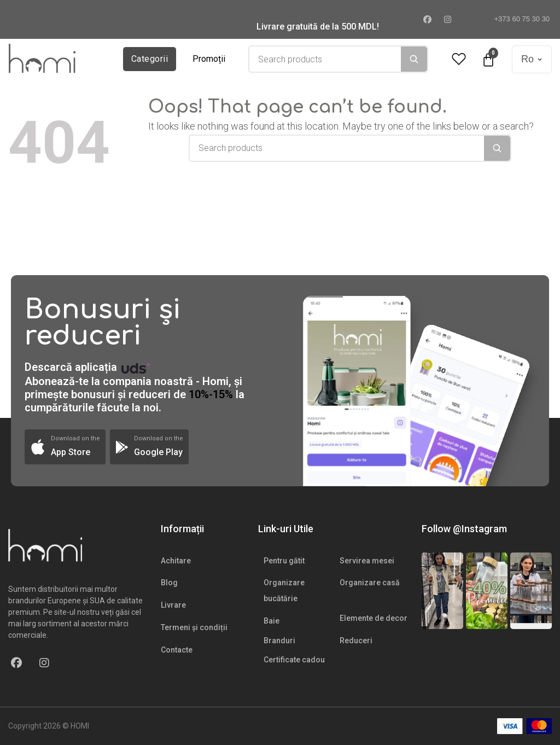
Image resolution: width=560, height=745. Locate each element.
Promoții (209, 59)
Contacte (177, 650)
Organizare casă (370, 583)
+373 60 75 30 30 (517, 19)
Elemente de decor (374, 618)
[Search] (414, 59)
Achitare (176, 561)
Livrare (173, 605)
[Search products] (325, 59)
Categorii (150, 59)
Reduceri (356, 641)
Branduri (279, 641)
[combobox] (325, 59)
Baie (272, 621)
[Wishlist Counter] (459, 59)
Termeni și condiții (194, 627)
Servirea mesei (367, 561)
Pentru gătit (284, 561)
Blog (169, 583)
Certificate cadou (294, 660)
